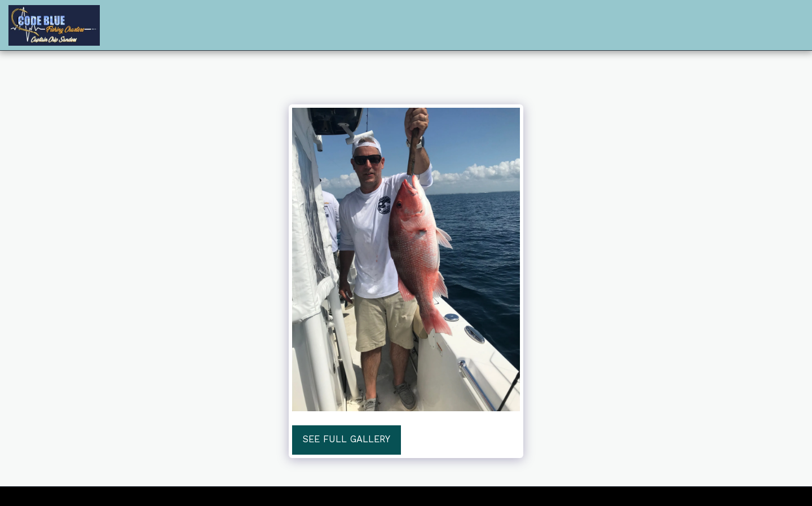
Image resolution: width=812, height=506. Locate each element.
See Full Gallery (347, 439)
